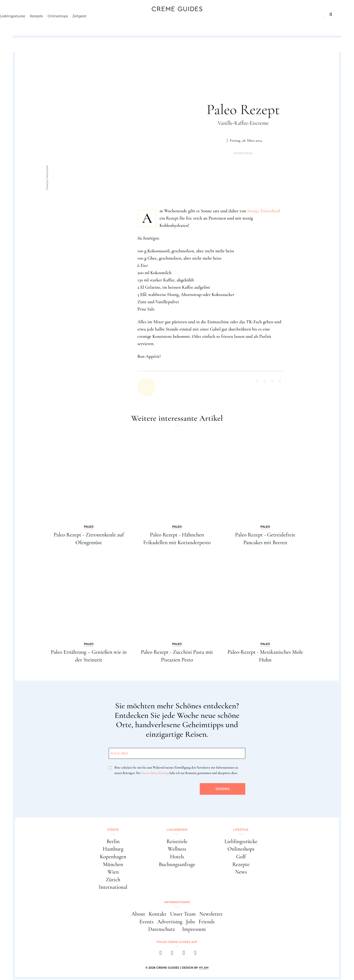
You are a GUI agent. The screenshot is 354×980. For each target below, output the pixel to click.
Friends (207, 922)
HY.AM (204, 968)
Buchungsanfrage (177, 865)
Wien (113, 872)
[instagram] (171, 955)
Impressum (194, 930)
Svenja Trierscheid (264, 211)
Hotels (177, 857)
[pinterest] (183, 955)
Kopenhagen (113, 857)
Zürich (113, 880)
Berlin (113, 841)
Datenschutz (162, 930)
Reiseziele (177, 841)
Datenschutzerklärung (155, 773)
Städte (28, 14)
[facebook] (160, 955)
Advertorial (243, 153)
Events (147, 922)
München (113, 865)
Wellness (177, 849)
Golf (241, 857)
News (241, 872)
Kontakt (158, 915)
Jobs (191, 922)
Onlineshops (80, 24)
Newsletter (211, 915)
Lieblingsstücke (34, 24)
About (138, 915)
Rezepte (58, 24)
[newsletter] (194, 955)
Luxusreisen (56, 14)
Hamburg (113, 849)
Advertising (170, 922)
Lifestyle (87, 14)
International (113, 888)
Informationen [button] (177, 903)
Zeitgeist (101, 24)
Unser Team (183, 915)
